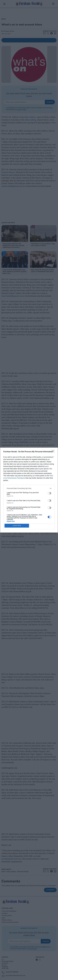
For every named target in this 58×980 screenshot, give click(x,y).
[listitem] (29, 488)
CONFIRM (17, 526)
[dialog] (29, 490)
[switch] (49, 493)
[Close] (54, 452)
